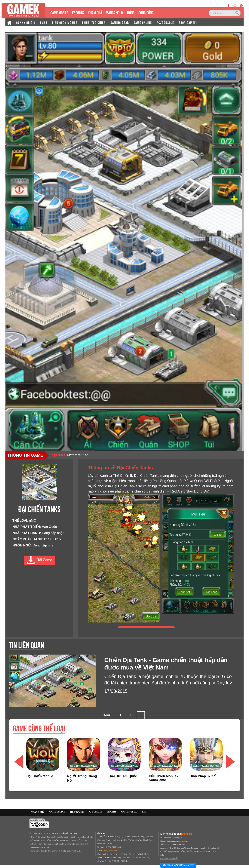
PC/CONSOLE (165, 22)
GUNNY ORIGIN (26, 22)
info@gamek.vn (110, 851)
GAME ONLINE (143, 22)
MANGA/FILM (115, 12)
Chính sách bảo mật (169, 858)
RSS (144, 812)
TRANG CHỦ (38, 812)
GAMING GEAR (120, 22)
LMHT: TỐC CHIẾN (94, 22)
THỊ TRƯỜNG (77, 812)
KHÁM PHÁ (95, 12)
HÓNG (131, 12)
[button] (230, 762)
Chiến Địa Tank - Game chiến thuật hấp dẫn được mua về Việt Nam (166, 664)
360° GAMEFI (188, 22)
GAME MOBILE (59, 12)
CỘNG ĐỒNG (146, 12)
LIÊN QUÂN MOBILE (65, 22)
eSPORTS (78, 12)
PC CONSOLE (96, 812)
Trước (107, 715)
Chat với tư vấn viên (178, 865)
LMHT (44, 22)
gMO (33, 521)
